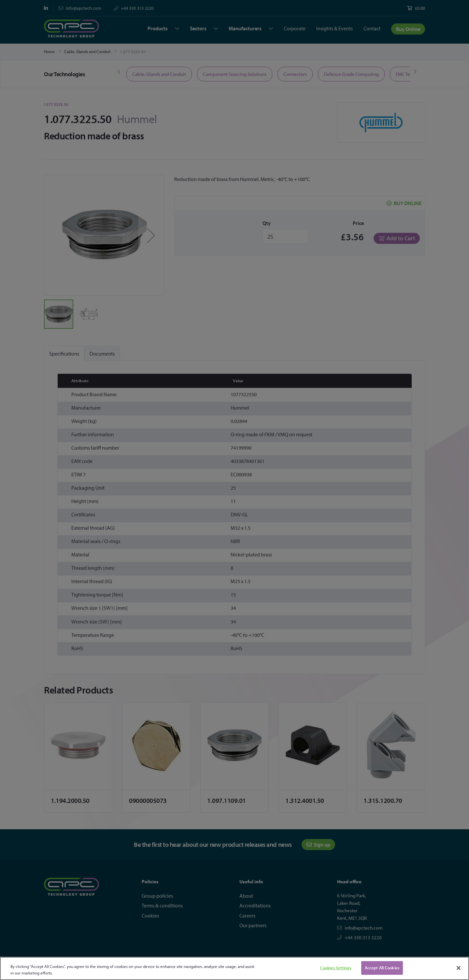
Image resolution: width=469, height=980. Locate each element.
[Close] (459, 968)
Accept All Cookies (382, 968)
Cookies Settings (336, 968)
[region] (234, 968)
